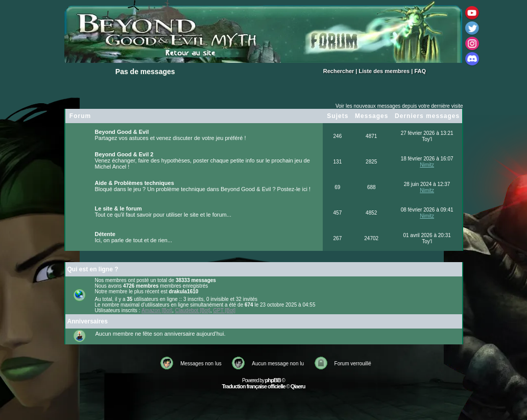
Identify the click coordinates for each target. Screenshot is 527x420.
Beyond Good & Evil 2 (124, 154)
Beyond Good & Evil (122, 132)
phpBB (273, 380)
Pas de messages (145, 72)
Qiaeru (298, 386)
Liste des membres (385, 71)
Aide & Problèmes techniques (135, 183)
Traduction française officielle (253, 386)
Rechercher (339, 71)
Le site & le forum (118, 208)
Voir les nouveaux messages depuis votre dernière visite (399, 106)
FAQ (420, 71)
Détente (105, 234)
